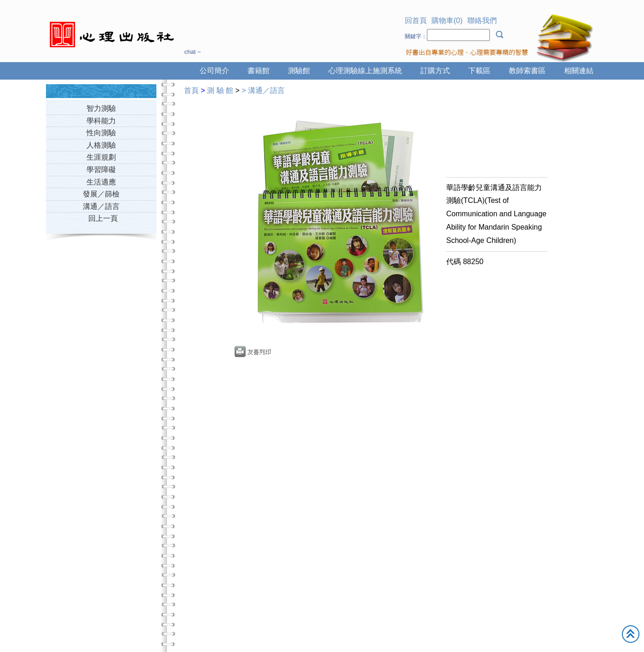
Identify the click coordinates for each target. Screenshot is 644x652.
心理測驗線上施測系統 (365, 71)
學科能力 (101, 121)
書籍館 (259, 71)
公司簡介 (214, 71)
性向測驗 (101, 133)
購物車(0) (447, 20)
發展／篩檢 (101, 194)
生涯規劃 (101, 157)
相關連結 (579, 71)
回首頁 (416, 20)
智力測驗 (101, 108)
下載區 (479, 71)
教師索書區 (527, 71)
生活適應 (101, 182)
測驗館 (299, 71)
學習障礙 (101, 170)
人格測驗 (101, 145)
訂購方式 (435, 71)
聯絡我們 (482, 20)
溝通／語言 (101, 206)
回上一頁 (103, 218)
